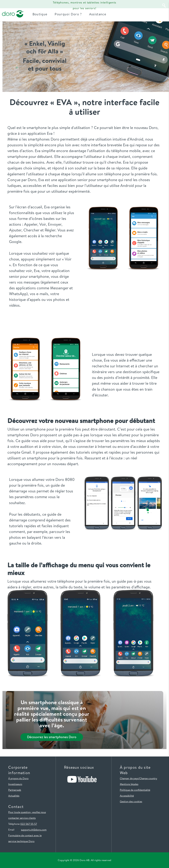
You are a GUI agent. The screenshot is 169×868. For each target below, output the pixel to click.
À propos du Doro (18, 778)
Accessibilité (127, 796)
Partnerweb (15, 790)
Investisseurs (15, 784)
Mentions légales (129, 784)
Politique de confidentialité (135, 790)
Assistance (99, 14)
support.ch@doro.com (34, 830)
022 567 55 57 (29, 824)
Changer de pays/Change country (138, 778)
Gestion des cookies (131, 801)
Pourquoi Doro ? (69, 14)
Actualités (14, 796)
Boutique (41, 14)
